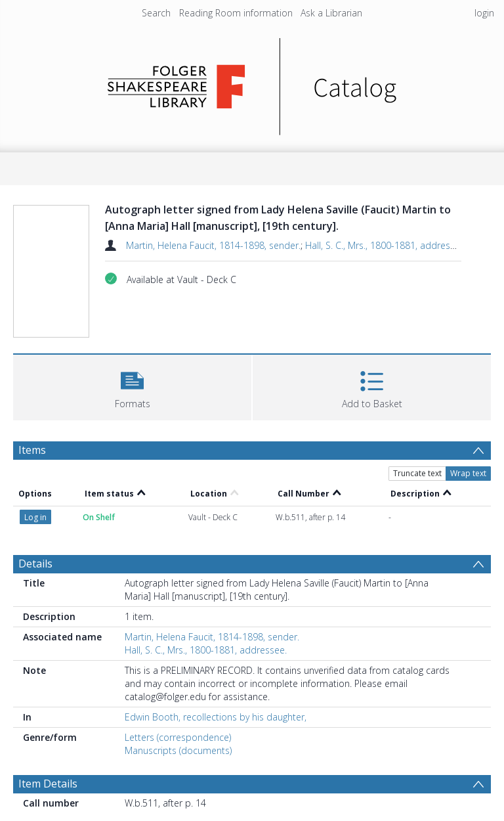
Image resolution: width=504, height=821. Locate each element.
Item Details (48, 784)
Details (35, 564)
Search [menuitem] (156, 13)
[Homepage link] (252, 83)
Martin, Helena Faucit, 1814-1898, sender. (213, 245)
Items (32, 450)
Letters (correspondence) (178, 737)
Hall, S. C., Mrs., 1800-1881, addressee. (386, 245)
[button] (132, 386)
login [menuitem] (484, 13)
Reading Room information (236, 13)
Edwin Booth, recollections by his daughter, (216, 717)
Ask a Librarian (331, 13)
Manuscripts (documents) (178, 750)
